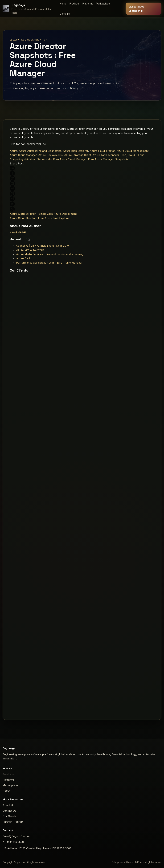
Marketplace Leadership (136, 9)
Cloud (131, 155)
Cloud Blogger (19, 232)
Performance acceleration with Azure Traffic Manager (49, 263)
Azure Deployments (50, 155)
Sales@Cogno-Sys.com (17, 836)
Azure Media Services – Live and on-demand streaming (50, 254)
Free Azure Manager (101, 159)
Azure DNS (23, 258)
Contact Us (9, 811)
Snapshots (122, 159)
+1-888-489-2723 (13, 842)
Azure (14, 151)
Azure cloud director (102, 151)
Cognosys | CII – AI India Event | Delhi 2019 (43, 246)
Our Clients (9, 816)
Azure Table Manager (106, 155)
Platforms (88, 4)
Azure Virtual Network (30, 250)
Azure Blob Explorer (76, 151)
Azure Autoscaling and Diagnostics (40, 151)
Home (63, 4)
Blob (123, 155)
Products (74, 4)
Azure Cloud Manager (23, 155)
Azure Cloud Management (132, 151)
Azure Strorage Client (78, 155)
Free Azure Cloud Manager (70, 159)
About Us (8, 805)
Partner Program (13, 822)
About (6, 791)
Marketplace (103, 4)
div (50, 159)
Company (65, 14)
